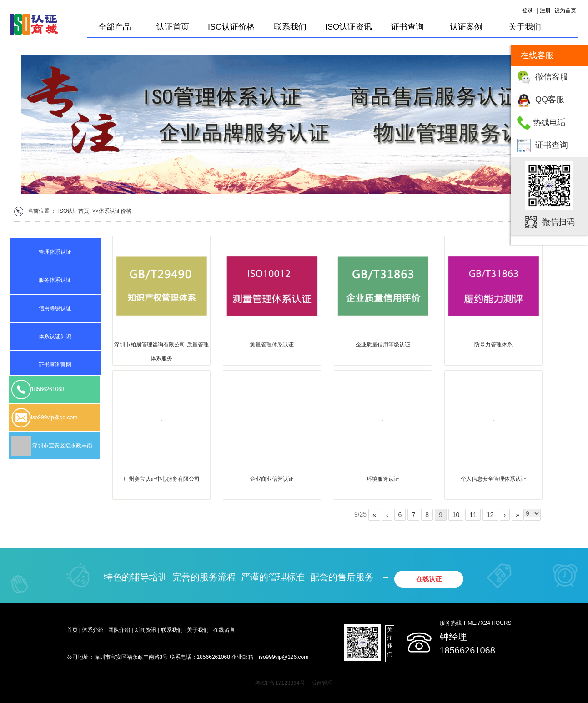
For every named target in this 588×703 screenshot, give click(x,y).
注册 (545, 10)
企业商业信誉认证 (272, 479)
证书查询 (552, 145)
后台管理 (322, 683)
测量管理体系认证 (272, 345)
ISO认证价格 (231, 27)
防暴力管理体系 (493, 345)
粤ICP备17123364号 (280, 683)
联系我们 (290, 27)
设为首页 (565, 10)
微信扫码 (558, 222)
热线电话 (549, 122)
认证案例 (466, 27)
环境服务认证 (383, 479)
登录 (528, 10)
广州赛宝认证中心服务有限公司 (161, 479)
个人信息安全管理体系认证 (493, 479)
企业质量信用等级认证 (383, 345)
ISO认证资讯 (349, 27)
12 (490, 515)
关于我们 (525, 27)
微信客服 (552, 77)
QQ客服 (550, 100)
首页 (84, 211)
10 (456, 515)
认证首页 (173, 27)
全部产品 (115, 27)
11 (473, 515)
